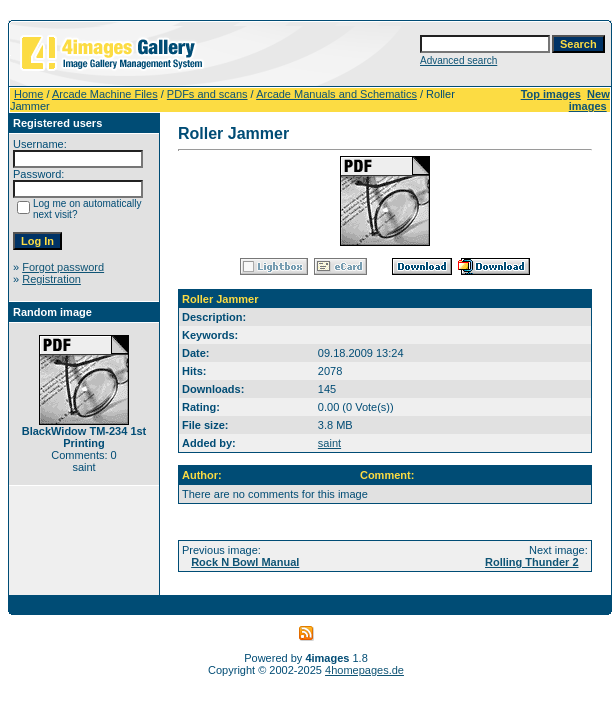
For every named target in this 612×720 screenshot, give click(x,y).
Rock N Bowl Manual (245, 562)
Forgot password (63, 267)
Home (28, 94)
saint (329, 443)
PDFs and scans (207, 94)
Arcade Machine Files (105, 94)
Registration (51, 279)
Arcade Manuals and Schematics (336, 94)
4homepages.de (364, 670)
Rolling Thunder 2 (532, 562)
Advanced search (458, 60)
